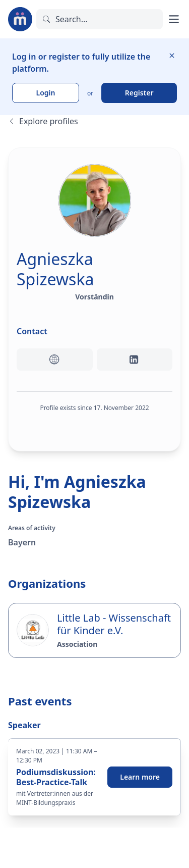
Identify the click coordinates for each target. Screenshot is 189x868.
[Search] (100, 19)
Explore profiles (43, 121)
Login (46, 93)
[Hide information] (172, 56)
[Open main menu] (174, 19)
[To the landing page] (20, 19)
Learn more (140, 777)
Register (139, 93)
